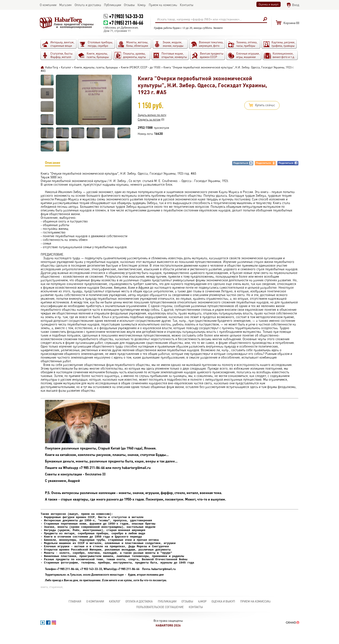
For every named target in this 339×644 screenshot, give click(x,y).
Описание (53, 163)
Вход (296, 5)
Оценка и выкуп (269, 4)
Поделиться (243, 163)
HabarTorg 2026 (168, 636)
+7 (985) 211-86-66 (126, 23)
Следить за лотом (149, 119)
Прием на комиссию (255, 612)
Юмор (202, 612)
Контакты (196, 617)
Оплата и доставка (139, 612)
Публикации (167, 612)
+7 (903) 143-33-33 (126, 16)
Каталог (115, 612)
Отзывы (187, 612)
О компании (95, 612)
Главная (75, 612)
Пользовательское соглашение (160, 617)
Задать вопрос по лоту (152, 115)
